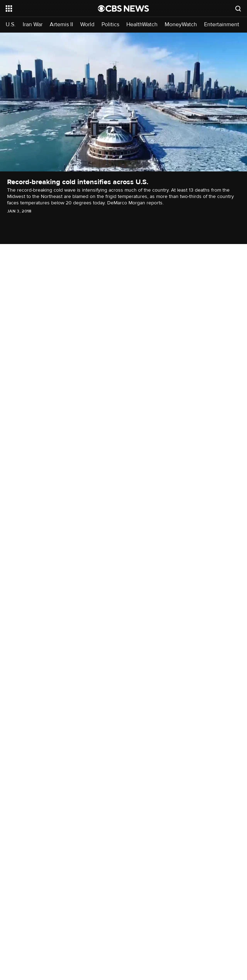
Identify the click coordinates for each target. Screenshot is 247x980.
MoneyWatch (181, 25)
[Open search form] (238, 9)
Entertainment (222, 25)
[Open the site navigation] (45, 9)
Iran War (33, 25)
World (87, 25)
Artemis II (61, 25)
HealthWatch (142, 25)
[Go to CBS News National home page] (123, 9)
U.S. (11, 25)
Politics (110, 25)
